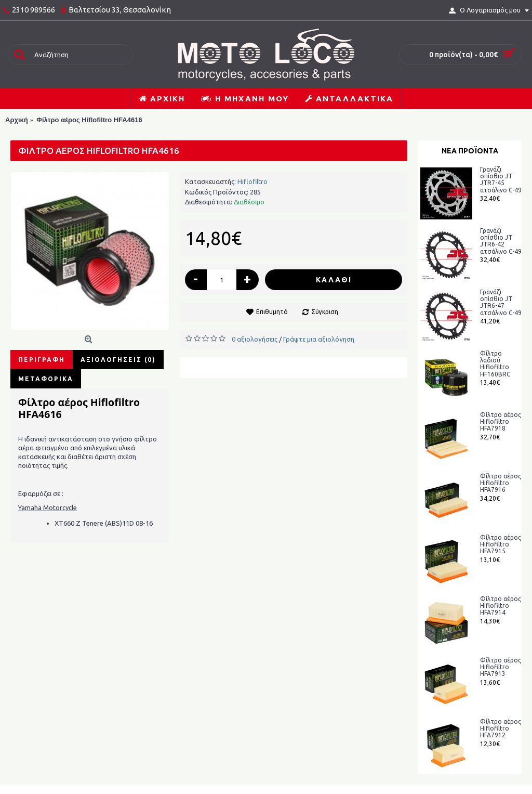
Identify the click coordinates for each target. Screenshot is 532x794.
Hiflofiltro (252, 181)
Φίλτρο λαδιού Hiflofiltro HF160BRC (495, 364)
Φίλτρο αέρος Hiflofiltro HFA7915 (501, 544)
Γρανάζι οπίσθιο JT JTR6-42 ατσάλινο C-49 (501, 241)
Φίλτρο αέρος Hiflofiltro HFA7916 (501, 483)
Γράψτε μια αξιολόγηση (319, 339)
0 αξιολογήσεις (255, 339)
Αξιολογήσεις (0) (118, 360)
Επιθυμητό (272, 312)
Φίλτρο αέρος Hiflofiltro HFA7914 (501, 606)
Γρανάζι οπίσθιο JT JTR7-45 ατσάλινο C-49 (501, 180)
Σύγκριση (325, 312)
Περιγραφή (42, 360)
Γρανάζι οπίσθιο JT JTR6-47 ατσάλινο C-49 (501, 302)
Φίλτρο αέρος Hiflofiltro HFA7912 (501, 728)
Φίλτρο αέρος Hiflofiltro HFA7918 (501, 421)
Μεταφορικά (46, 379)
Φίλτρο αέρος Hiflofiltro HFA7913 (501, 667)
